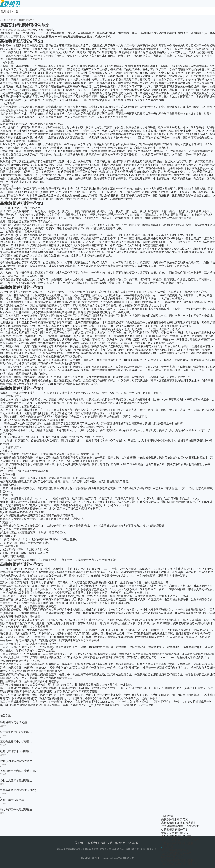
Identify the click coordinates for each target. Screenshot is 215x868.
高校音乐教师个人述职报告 (16, 742)
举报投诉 (107, 843)
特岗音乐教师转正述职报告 (16, 732)
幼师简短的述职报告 (173, 857)
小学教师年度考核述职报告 (177, 860)
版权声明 (120, 843)
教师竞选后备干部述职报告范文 (180, 864)
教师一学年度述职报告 (175, 850)
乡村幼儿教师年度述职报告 (16, 780)
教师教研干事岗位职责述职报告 (19, 771)
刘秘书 (5, 20)
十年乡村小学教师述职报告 (177, 843)
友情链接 (133, 843)
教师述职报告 (9, 11)
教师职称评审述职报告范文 (16, 761)
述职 (14, 20)
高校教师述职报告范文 (175, 819)
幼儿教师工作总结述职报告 (16, 809)
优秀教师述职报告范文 (175, 830)
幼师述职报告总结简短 (13, 722)
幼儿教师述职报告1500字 (176, 853)
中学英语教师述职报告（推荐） (19, 790)
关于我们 (80, 843)
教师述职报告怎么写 (12, 800)
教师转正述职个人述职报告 (16, 751)
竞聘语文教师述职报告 (175, 833)
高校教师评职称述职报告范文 (179, 823)
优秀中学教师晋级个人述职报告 (180, 840)
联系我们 (93, 843)
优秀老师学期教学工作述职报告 (180, 826)
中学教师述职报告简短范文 (177, 836)
